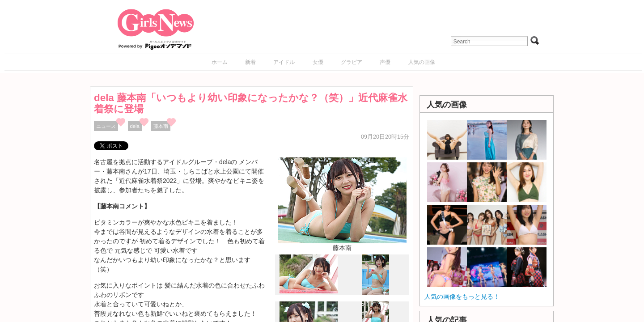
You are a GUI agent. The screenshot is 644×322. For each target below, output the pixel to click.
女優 (318, 62)
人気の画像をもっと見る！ (462, 297)
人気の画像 (422, 62)
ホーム (220, 62)
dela (135, 126)
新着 (250, 62)
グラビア (352, 62)
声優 (385, 62)
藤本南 (161, 126)
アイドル (284, 62)
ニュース (106, 126)
